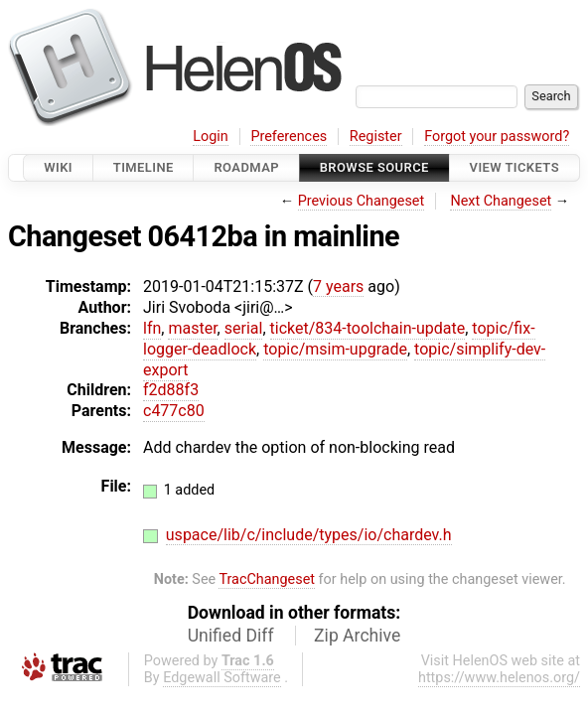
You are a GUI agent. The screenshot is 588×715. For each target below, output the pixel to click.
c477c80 (174, 411)
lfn (152, 328)
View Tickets (514, 167)
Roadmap (246, 167)
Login (211, 137)
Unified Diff (231, 636)
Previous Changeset (362, 201)
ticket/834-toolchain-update (368, 328)
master (192, 328)
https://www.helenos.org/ (499, 678)
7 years (338, 286)
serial (244, 328)
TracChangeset (267, 579)
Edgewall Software (222, 678)
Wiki (58, 167)
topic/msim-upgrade (335, 349)
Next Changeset (501, 201)
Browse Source (374, 167)
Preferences (289, 137)
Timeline (144, 167)
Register (376, 137)
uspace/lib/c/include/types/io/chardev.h (309, 535)
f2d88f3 (171, 390)
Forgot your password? (497, 137)
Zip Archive (357, 636)
